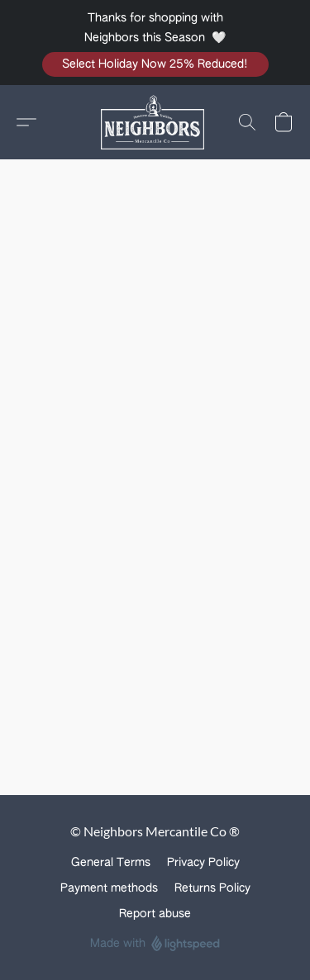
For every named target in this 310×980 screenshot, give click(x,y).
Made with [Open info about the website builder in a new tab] (155, 944)
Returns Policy (212, 888)
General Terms (111, 863)
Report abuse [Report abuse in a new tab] (155, 914)
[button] (155, 64)
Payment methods (109, 888)
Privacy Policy (203, 863)
